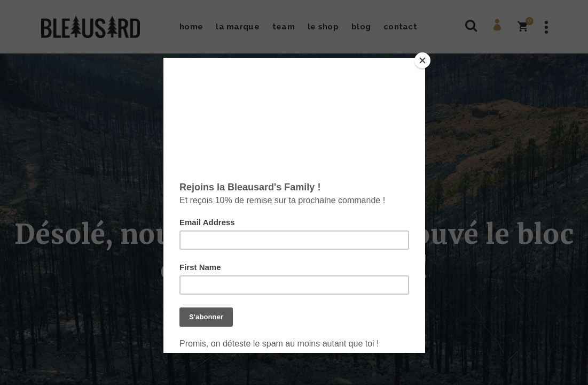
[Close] (422, 60)
